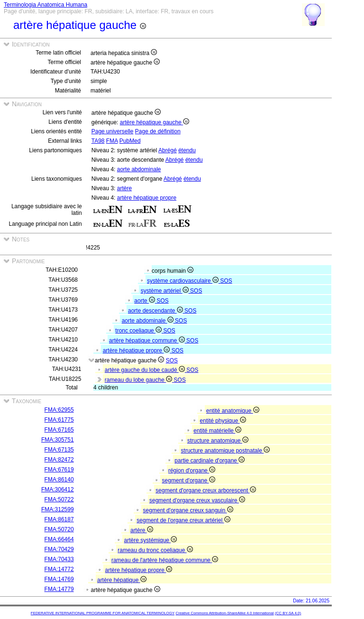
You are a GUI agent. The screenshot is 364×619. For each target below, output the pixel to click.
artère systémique (151, 540)
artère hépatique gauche (155, 122)
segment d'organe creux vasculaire (197, 500)
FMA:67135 (59, 450)
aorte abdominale (139, 169)
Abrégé (168, 150)
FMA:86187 (59, 519)
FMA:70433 (59, 559)
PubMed (130, 141)
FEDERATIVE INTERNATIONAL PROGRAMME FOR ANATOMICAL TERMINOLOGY (103, 613)
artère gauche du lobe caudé (146, 370)
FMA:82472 (59, 460)
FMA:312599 (58, 509)
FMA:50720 (59, 529)
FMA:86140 (59, 480)
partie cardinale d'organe (209, 461)
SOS (226, 281)
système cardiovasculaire (183, 281)
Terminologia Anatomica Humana (45, 5)
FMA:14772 (59, 569)
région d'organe (192, 471)
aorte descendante (156, 311)
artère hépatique (122, 580)
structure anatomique (218, 441)
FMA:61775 (59, 420)
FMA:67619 (59, 470)
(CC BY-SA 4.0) (288, 613)
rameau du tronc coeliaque (155, 550)
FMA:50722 (59, 499)
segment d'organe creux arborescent (205, 490)
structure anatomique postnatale (226, 451)
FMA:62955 (59, 410)
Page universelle (113, 131)
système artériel (165, 291)
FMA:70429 (59, 549)
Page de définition (158, 131)
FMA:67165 (59, 430)
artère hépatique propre (147, 198)
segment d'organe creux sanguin (188, 510)
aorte (145, 301)
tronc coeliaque (139, 331)
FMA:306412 (58, 490)
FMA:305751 (58, 440)
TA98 (98, 141)
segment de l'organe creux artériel (183, 520)
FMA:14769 (59, 579)
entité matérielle (217, 431)
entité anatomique (233, 411)
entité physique (223, 421)
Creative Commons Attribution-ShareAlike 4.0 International (224, 613)
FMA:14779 (59, 589)
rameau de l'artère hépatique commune (165, 560)
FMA (112, 141)
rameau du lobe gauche (139, 380)
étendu (187, 150)
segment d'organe (189, 480)
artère (124, 188)
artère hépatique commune (148, 341)
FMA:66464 (59, 539)
